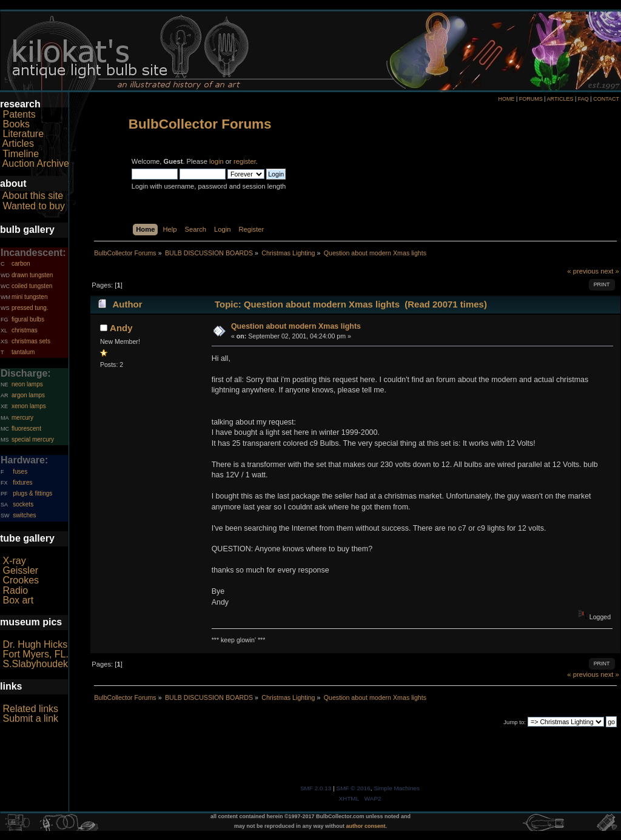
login (217, 161)
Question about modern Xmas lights (296, 326)
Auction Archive (36, 163)
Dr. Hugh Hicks (35, 644)
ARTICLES (560, 99)
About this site (33, 196)
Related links (30, 709)
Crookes (21, 580)
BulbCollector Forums (200, 124)
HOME (506, 99)
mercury (22, 418)
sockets (23, 504)
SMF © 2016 (354, 788)
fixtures (22, 482)
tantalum (23, 352)
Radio (15, 590)
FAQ (583, 99)
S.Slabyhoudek (35, 664)
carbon (21, 264)
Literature (23, 134)
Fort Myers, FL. (35, 654)
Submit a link (30, 718)
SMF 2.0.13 (316, 788)
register (245, 161)
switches (24, 515)
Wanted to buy (34, 206)
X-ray (14, 561)
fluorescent (26, 428)
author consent (366, 826)
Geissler (20, 570)
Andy (121, 328)
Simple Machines (397, 788)
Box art (18, 600)
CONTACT (606, 99)
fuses (20, 472)
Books (16, 124)
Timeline (21, 154)
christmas (25, 330)
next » (610, 271)
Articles (18, 143)
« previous (583, 271)
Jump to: (515, 722)
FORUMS (531, 99)
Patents (19, 114)
